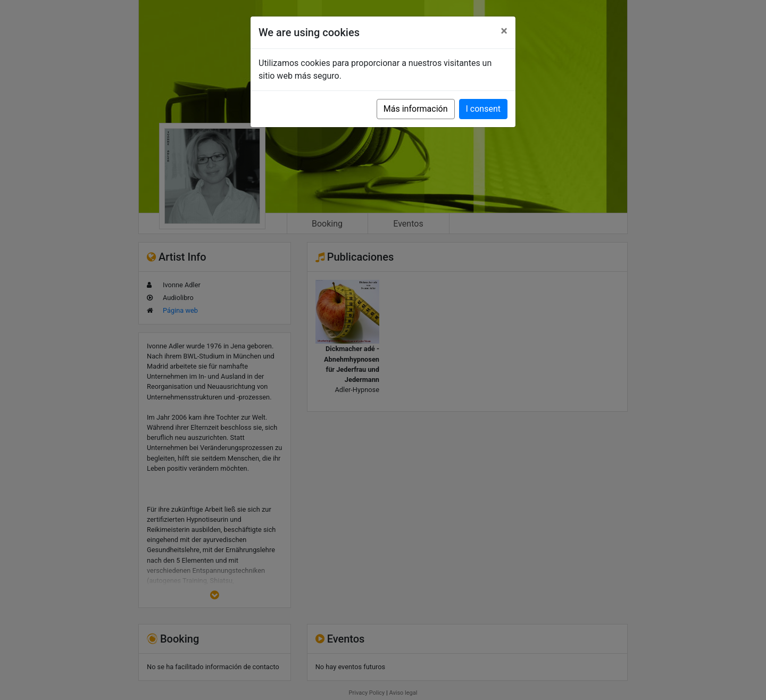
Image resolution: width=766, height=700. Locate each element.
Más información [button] (416, 109)
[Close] (504, 31)
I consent (483, 109)
